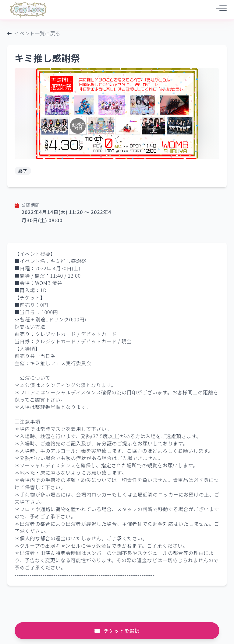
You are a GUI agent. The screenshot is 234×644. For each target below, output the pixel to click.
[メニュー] (219, 10)
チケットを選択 (117, 631)
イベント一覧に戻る (34, 33)
